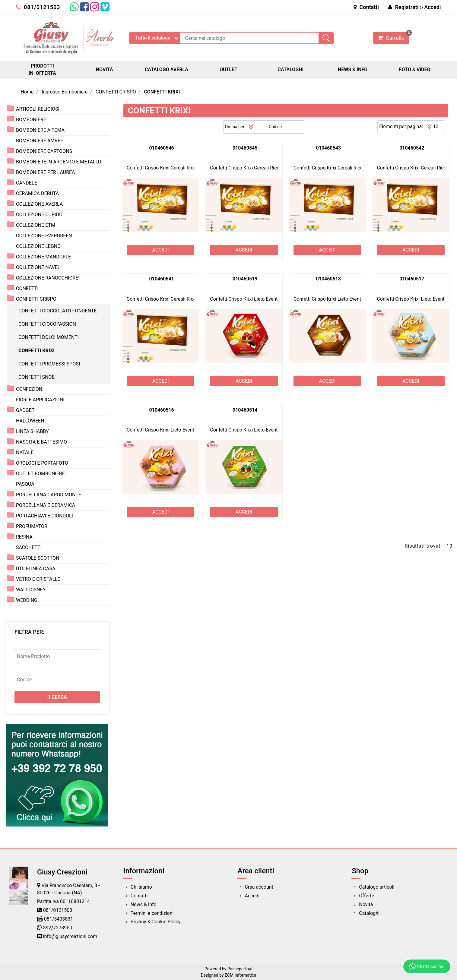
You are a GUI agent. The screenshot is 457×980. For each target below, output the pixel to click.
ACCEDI (160, 250)
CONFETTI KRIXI (162, 92)
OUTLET (228, 70)
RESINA (24, 537)
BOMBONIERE (31, 120)
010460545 (245, 148)
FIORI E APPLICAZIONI (40, 400)
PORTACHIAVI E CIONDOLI (44, 516)
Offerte (367, 896)
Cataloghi (369, 913)
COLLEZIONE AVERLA (39, 204)
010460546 (161, 148)
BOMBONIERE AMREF (40, 141)
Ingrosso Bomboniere (65, 92)
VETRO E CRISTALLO (38, 579)
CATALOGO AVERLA (167, 70)
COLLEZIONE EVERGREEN (44, 236)
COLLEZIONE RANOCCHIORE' (48, 278)
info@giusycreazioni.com (70, 936)
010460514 (245, 410)
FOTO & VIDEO (415, 70)
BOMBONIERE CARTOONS (44, 151)
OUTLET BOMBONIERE (40, 474)
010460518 (328, 279)
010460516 (161, 410)
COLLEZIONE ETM (36, 225)
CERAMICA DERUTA (37, 193)
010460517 (412, 279)
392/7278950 (58, 928)
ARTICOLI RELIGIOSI (38, 109)
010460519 (245, 279)
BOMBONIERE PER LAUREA (46, 172)
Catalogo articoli (377, 887)
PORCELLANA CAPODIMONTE (49, 495)
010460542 (412, 148)
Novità (366, 904)
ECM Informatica (241, 975)
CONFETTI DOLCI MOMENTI (49, 337)
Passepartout (240, 969)
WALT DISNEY (31, 590)
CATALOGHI (290, 70)
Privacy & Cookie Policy (156, 922)
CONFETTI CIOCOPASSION (47, 324)
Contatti (366, 7)
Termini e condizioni (152, 913)
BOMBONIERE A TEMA (40, 130)
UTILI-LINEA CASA (36, 569)
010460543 (328, 148)
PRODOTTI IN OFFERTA (42, 70)
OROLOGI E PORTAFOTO (42, 463)
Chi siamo (141, 887)
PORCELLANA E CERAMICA (46, 505)
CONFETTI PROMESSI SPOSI (49, 364)
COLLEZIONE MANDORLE (43, 257)
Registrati (407, 7)
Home (27, 92)
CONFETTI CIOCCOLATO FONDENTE (57, 311)
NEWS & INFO (353, 70)
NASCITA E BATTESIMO (41, 442)
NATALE (25, 452)
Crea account (259, 887)
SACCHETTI (29, 547)
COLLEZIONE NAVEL (38, 267)
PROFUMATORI (32, 526)
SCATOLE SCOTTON (38, 558)
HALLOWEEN (30, 421)
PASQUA (25, 484)
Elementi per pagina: (401, 126)
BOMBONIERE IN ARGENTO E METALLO (59, 162)
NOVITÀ (105, 70)
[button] (326, 38)
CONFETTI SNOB (36, 377)
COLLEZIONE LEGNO (38, 246)
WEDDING (27, 600)
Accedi (432, 7)
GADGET (25, 410)
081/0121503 (38, 7)
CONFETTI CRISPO (116, 92)
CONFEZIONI (30, 389)
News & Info (144, 904)
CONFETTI (27, 288)
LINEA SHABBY (32, 431)
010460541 (161, 279)
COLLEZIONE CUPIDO (39, 215)
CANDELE (27, 183)
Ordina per (235, 127)
